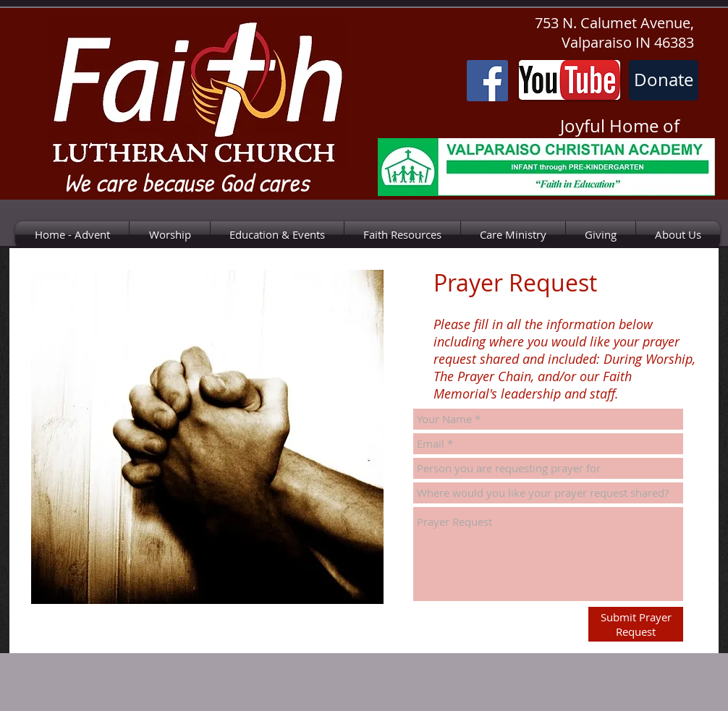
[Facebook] (487, 81)
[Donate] (664, 80)
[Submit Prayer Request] (636, 624)
